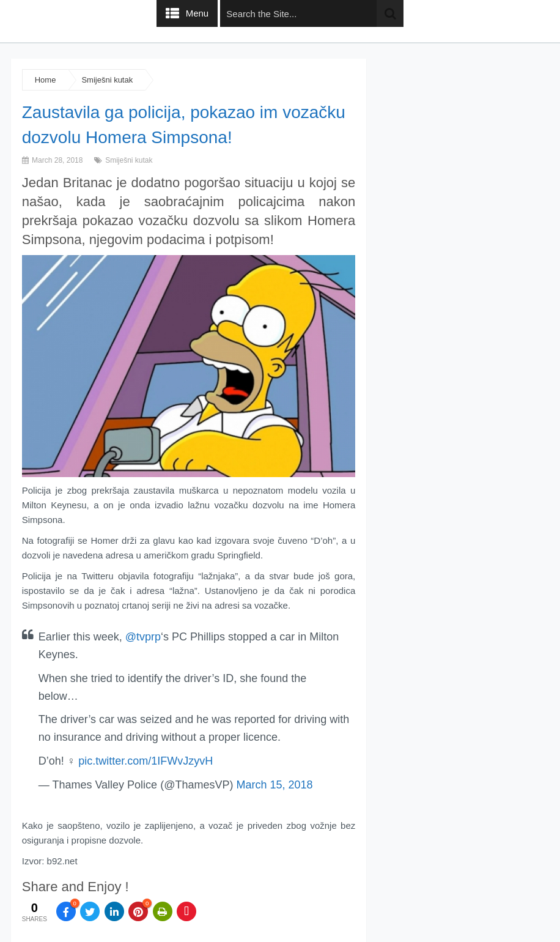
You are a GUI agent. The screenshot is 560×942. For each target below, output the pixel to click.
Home (46, 80)
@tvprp (143, 637)
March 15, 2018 (274, 785)
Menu (197, 13)
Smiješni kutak (107, 80)
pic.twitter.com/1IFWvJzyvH (146, 761)
